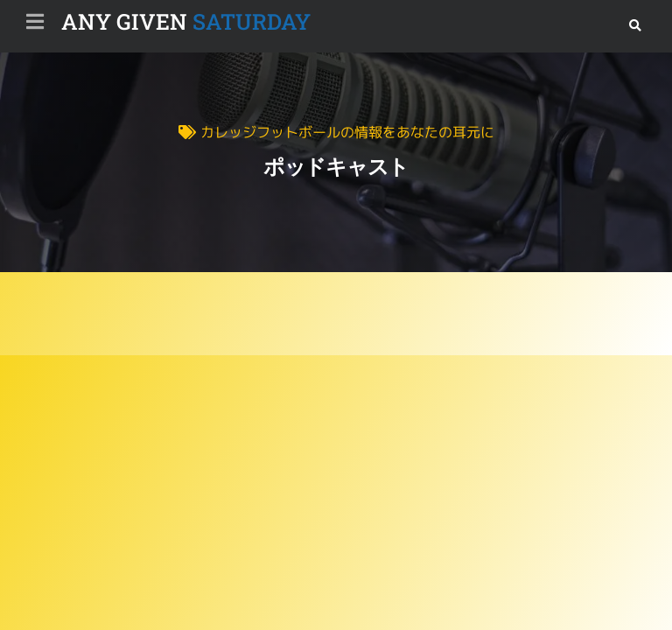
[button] (635, 26)
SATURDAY (186, 21)
